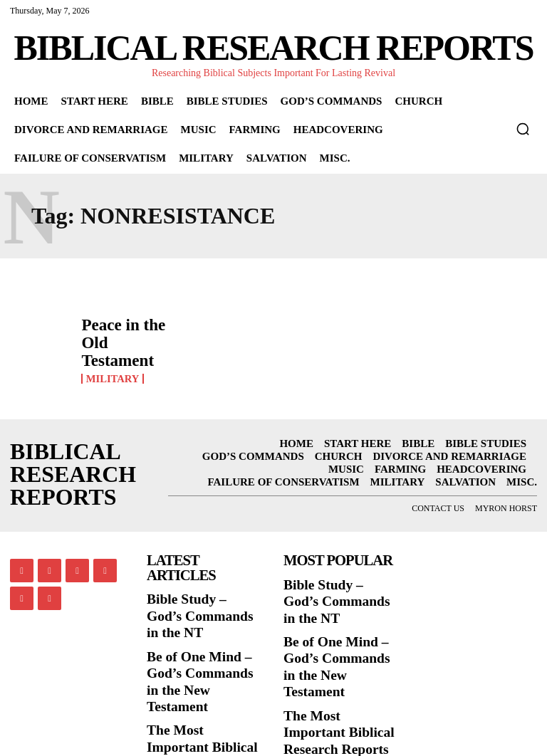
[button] (523, 129)
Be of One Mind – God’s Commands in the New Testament (197, 628)
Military (111, 357)
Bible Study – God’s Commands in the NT (199, 586)
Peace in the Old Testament (121, 336)
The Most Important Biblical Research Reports (197, 677)
